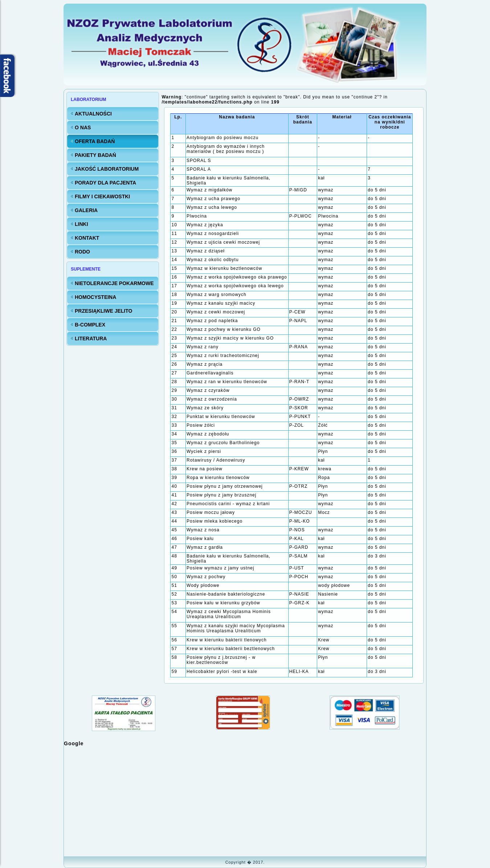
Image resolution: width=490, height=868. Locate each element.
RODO (82, 252)
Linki (81, 224)
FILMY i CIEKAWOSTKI (102, 196)
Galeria (86, 210)
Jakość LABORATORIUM (107, 169)
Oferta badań (95, 141)
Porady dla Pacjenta (105, 183)
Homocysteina (95, 297)
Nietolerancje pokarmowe (114, 283)
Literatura (91, 338)
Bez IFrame (245, 801)
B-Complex (90, 325)
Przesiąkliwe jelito (103, 311)
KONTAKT (87, 238)
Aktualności (93, 114)
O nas (83, 127)
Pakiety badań (95, 155)
